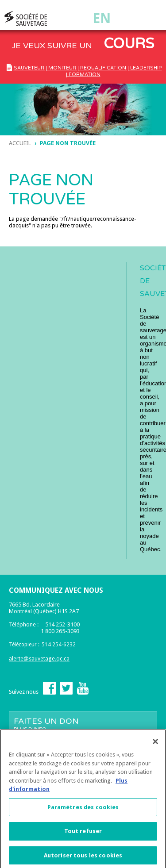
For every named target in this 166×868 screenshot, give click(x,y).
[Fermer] (155, 744)
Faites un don (83, 724)
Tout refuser (83, 833)
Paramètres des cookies (83, 809)
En (102, 18)
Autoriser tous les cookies (83, 858)
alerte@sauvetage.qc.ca (39, 659)
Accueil (20, 143)
